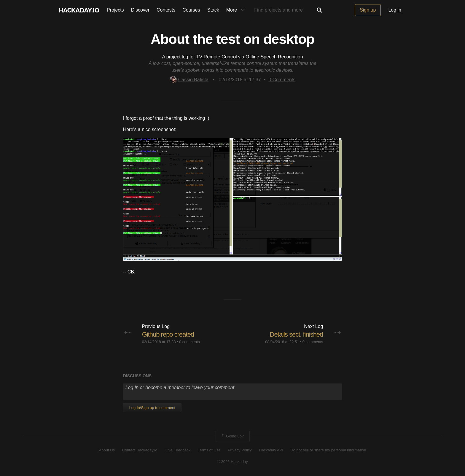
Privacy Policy (240, 450)
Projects (115, 10)
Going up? (232, 436)
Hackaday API (271, 450)
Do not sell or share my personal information (328, 450)
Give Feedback (177, 450)
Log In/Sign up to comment (152, 408)
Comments (282, 80)
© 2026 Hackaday (232, 462)
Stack (213, 10)
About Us (107, 450)
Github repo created (168, 334)
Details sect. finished (297, 334)
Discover (140, 10)
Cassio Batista (189, 80)
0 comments (189, 342)
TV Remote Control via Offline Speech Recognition (250, 57)
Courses (191, 10)
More (237, 10)
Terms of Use (209, 450)
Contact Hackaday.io (140, 450)
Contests (166, 10)
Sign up (368, 10)
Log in (395, 10)
